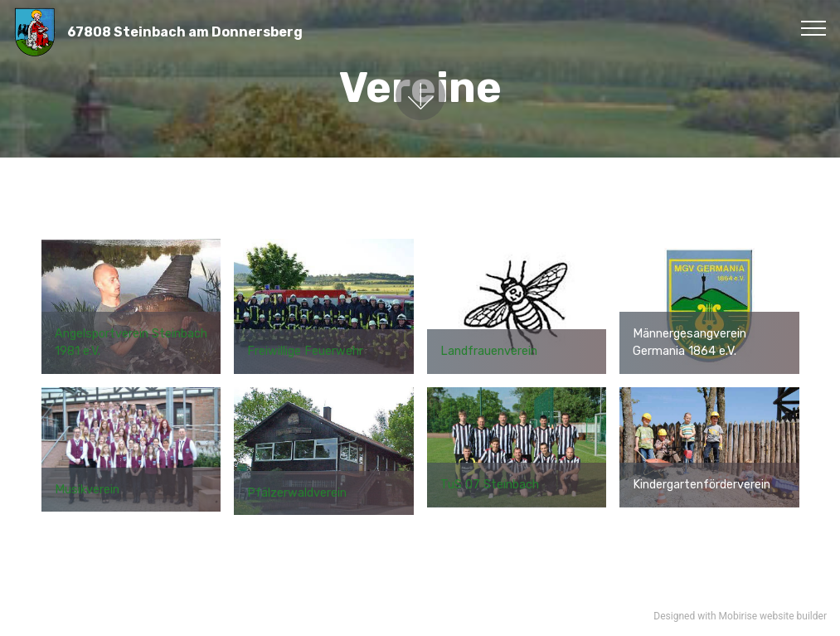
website (777, 616)
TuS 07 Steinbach (490, 485)
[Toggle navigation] (814, 27)
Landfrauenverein (489, 351)
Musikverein (87, 490)
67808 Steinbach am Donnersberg (185, 32)
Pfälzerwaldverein (297, 493)
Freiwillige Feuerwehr (305, 351)
